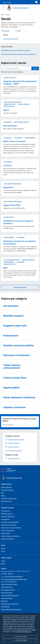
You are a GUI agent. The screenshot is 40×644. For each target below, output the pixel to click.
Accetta (20, 640)
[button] (7, 2)
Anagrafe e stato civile (8, 516)
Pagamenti (9, 187)
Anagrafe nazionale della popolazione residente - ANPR (20, 82)
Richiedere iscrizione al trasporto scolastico (18, 222)
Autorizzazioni (5, 519)
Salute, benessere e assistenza (10, 536)
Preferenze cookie (23, 630)
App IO (6, 110)
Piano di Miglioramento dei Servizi (11, 609)
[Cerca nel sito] (35, 8)
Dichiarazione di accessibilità (10, 604)
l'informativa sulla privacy (24, 632)
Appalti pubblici (6, 533)
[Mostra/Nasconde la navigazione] (4, 8)
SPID (5, 268)
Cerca (35, 68)
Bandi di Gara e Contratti (15, 141)
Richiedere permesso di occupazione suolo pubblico (20, 242)
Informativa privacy (7, 598)
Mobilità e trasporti (7, 514)
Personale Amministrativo (9, 498)
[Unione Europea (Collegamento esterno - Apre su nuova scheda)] (20, 470)
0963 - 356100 (8, 574)
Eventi (3, 564)
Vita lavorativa (5, 511)
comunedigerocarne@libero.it (14, 576)
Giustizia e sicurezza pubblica (10, 522)
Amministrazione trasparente (10, 595)
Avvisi (3, 551)
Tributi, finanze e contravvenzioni (11, 528)
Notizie (3, 548)
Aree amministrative (7, 490)
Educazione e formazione (9, 525)
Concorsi (8, 165)
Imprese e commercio (7, 539)
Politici (3, 496)
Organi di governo (6, 487)
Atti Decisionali (11, 126)
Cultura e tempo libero (8, 530)
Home (3, 14)
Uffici (3, 493)
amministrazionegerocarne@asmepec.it (16, 579)
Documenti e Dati (6, 501)
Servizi (8, 14)
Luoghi (3, 561)
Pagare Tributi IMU (13, 205)
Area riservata (5, 607)
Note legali (4, 601)
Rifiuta (20, 637)
